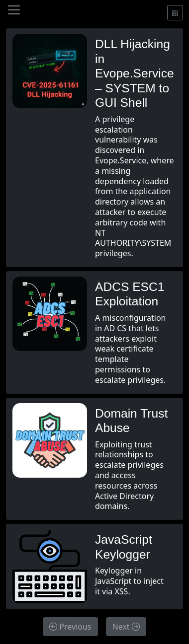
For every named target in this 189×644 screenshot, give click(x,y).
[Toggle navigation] (14, 10)
